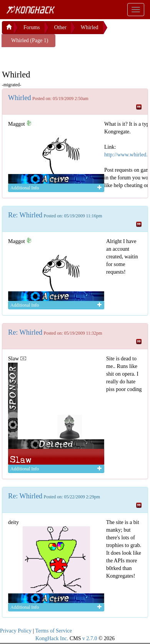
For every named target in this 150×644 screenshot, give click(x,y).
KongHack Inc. (52, 638)
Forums (32, 27)
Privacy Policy (16, 631)
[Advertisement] (63, 57)
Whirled (90, 27)
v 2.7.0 (90, 638)
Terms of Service (54, 631)
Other (60, 27)
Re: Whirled (25, 215)
